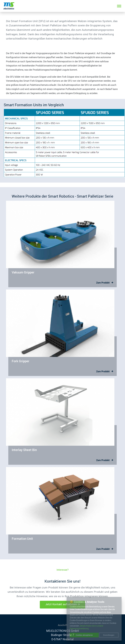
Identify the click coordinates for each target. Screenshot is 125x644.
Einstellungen (109, 635)
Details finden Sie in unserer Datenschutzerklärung (86, 627)
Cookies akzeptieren (84, 635)
